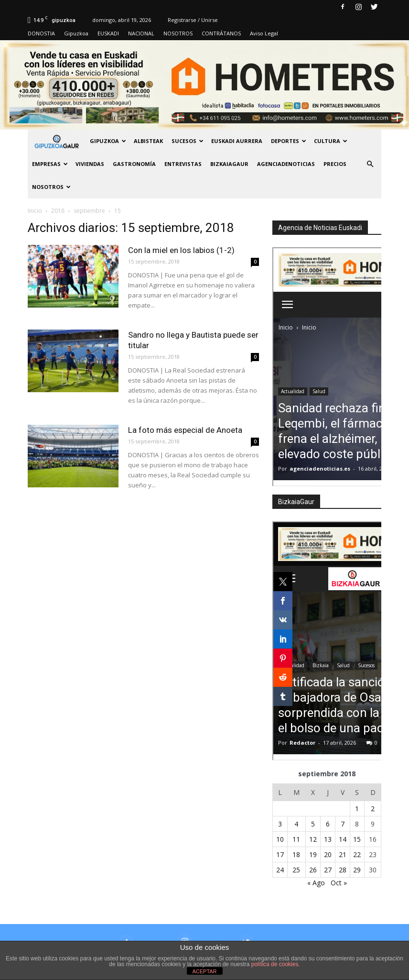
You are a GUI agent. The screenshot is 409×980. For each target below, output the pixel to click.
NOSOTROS (178, 33)
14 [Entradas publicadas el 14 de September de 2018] (343, 839)
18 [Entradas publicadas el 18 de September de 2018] (296, 854)
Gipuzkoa (76, 33)
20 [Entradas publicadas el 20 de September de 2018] (328, 854)
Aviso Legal (264, 33)
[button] (370, 164)
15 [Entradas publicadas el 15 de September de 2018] (357, 839)
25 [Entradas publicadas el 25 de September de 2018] (296, 870)
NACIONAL (141, 33)
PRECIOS (335, 164)
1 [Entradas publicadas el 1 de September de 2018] (357, 809)
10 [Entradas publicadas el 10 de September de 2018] (280, 839)
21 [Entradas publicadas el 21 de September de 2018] (343, 854)
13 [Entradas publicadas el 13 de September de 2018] (328, 839)
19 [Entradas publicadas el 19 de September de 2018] (313, 854)
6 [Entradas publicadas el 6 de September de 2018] (328, 824)
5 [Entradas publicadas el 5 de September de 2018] (313, 824)
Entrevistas (183, 164)
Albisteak (148, 141)
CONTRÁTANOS (221, 33)
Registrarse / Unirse (193, 20)
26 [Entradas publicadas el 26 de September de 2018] (313, 870)
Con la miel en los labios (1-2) (181, 250)
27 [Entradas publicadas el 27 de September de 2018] (328, 870)
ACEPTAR (204, 971)
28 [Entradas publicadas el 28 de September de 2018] (343, 870)
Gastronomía (134, 164)
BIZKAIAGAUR (229, 164)
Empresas (50, 164)
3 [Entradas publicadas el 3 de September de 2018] (280, 824)
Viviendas (90, 164)
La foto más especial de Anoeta (185, 430)
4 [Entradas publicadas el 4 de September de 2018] (296, 824)
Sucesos (188, 141)
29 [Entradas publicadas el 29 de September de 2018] (357, 870)
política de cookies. (276, 964)
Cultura (331, 141)
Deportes (289, 141)
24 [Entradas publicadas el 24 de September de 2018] (280, 870)
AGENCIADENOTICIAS (286, 164)
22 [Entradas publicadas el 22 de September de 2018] (357, 854)
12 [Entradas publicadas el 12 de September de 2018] (313, 839)
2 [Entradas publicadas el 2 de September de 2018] (373, 809)
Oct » (339, 883)
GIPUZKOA (108, 141)
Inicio (35, 211)
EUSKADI (108, 33)
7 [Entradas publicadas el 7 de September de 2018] (343, 824)
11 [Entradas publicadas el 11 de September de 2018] (296, 839)
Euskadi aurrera (237, 141)
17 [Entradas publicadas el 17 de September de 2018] (280, 854)
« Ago (316, 883)
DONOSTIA (41, 33)
